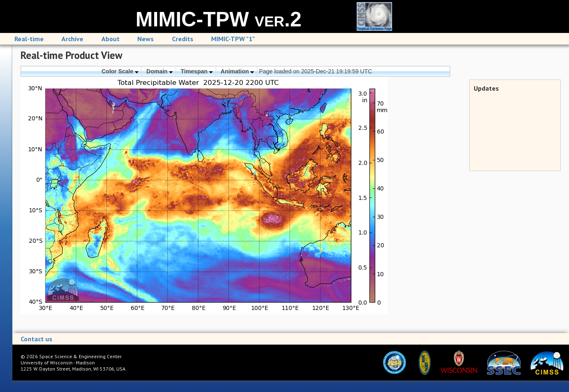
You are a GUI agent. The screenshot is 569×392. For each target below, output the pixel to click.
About (111, 39)
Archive (72, 39)
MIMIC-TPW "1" (233, 39)
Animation (237, 71)
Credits (183, 39)
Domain (160, 71)
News (146, 39)
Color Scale (120, 71)
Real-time (29, 39)
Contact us (36, 339)
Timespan (197, 71)
